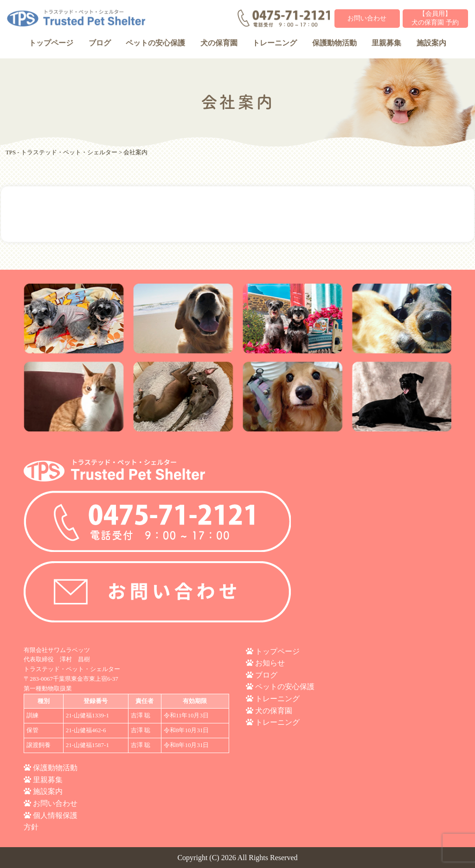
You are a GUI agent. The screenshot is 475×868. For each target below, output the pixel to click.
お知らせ (270, 663)
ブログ (100, 43)
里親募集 (386, 43)
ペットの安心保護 (155, 43)
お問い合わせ (367, 18)
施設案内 (431, 43)
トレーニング (275, 43)
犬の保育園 (219, 43)
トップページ (51, 43)
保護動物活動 (334, 43)
